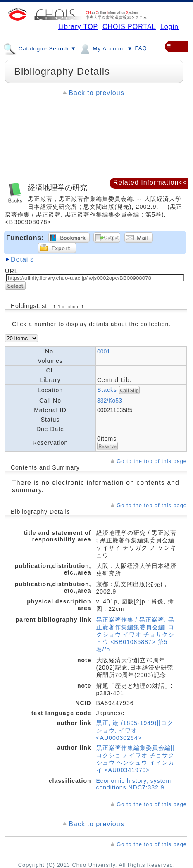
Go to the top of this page (152, 461)
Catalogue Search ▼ (40, 48)
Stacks (107, 389)
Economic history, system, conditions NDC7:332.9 (135, 784)
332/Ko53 (110, 401)
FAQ (141, 48)
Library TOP (78, 27)
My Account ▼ (106, 48)
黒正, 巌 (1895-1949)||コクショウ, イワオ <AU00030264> (135, 730)
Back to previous (96, 93)
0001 (104, 351)
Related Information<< (150, 182)
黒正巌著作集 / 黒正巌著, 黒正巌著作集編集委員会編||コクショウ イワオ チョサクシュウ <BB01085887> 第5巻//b (136, 634)
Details (22, 259)
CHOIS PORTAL (129, 27)
